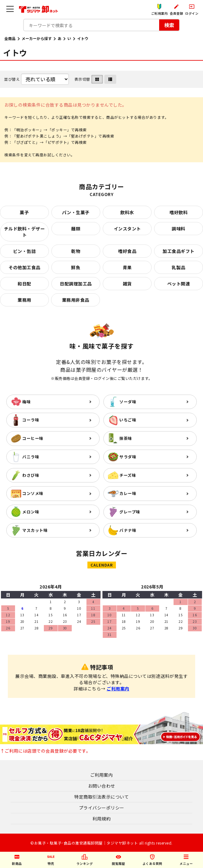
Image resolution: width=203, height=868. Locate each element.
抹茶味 (126, 438)
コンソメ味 (33, 493)
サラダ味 (128, 457)
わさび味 (31, 475)
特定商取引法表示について (101, 797)
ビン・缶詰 (25, 251)
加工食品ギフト (179, 251)
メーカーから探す (37, 38)
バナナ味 (128, 530)
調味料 (179, 229)
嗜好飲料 (179, 212)
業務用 (24, 300)
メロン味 (31, 512)
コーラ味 (31, 420)
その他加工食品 (24, 267)
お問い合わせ (102, 786)
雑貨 (127, 284)
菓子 (24, 212)
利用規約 (101, 819)
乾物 (76, 251)
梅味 (26, 402)
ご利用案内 (118, 689)
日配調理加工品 (76, 284)
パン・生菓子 (76, 212)
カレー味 (128, 493)
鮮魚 (76, 267)
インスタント (127, 229)
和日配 (24, 284)
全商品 (10, 38)
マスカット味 (35, 530)
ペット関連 (179, 284)
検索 (169, 25)
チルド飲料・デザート (25, 232)
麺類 (76, 229)
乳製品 (179, 267)
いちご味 (128, 420)
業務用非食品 (76, 300)
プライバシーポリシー (102, 808)
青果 (127, 267)
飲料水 (127, 212)
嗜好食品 (127, 251)
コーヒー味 (33, 438)
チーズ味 (128, 475)
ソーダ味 (128, 402)
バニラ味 (31, 457)
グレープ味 (130, 512)
